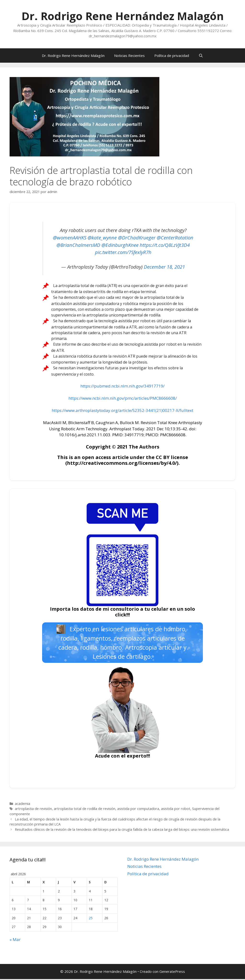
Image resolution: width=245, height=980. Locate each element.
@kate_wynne (102, 238)
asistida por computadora (138, 810)
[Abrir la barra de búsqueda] (201, 55)
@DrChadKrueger (137, 238)
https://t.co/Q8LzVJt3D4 (165, 245)
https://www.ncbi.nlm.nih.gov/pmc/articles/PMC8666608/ (123, 398)
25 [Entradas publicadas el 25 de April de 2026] (91, 919)
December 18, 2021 (164, 267)
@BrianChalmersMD (78, 245)
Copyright (98, 447)
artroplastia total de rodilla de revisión (85, 810)
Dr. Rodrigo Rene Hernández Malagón (123, 16)
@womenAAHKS (70, 238)
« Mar (15, 940)
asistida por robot (176, 810)
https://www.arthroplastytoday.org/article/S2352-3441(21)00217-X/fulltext (122, 410)
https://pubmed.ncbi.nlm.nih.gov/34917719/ (122, 386)
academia (22, 805)
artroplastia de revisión (33, 810)
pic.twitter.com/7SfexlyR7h (123, 252)
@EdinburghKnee (120, 245)
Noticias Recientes (129, 55)
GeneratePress (172, 973)
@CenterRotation (175, 238)
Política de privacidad (172, 55)
